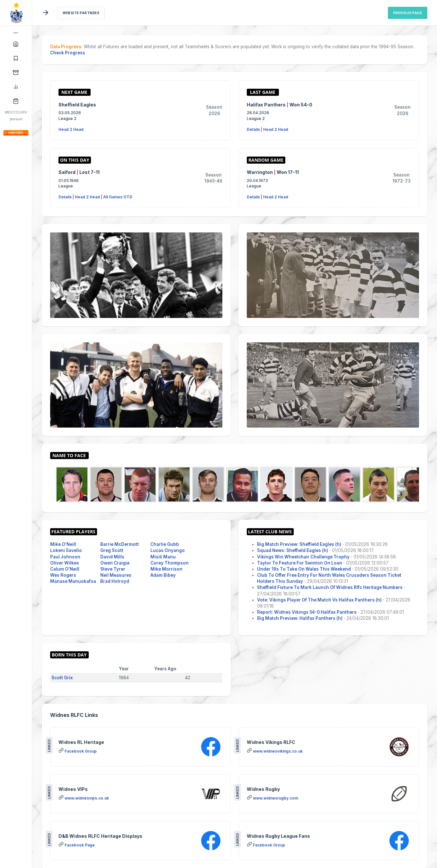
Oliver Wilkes (65, 563)
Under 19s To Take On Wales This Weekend (304, 569)
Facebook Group (81, 751)
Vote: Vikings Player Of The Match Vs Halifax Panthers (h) (319, 600)
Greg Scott (112, 550)
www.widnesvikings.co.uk (278, 751)
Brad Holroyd (115, 581)
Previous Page (408, 13)
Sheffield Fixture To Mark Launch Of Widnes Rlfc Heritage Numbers (330, 587)
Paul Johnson (65, 557)
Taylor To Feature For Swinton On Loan (300, 563)
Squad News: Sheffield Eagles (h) (293, 550)
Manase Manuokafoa (73, 581)
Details (253, 129)
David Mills (112, 557)
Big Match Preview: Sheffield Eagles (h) (299, 544)
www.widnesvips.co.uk (87, 798)
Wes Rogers (63, 575)
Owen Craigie (115, 563)
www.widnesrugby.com (276, 798)
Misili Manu (163, 557)
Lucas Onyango (168, 550)
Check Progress (68, 53)
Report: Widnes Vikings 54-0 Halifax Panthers (307, 612)
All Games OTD (118, 197)
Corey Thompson (169, 563)
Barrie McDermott (120, 544)
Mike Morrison (166, 569)
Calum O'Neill (65, 569)
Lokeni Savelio (66, 550)
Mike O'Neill (63, 544)
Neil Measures (116, 575)
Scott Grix (62, 678)
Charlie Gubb (165, 544)
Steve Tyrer (113, 569)
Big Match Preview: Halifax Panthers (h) (300, 618)
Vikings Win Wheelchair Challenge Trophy (303, 557)
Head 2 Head (71, 129)
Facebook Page (80, 845)
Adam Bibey (163, 575)
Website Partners (81, 13)
